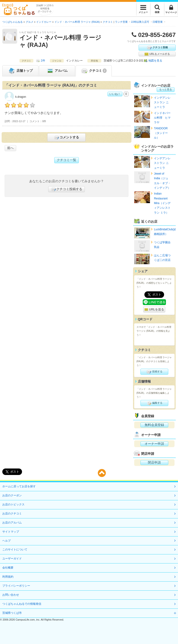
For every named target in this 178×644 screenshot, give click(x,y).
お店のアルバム (12, 523)
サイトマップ (11, 532)
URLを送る (154, 310)
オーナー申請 (154, 444)
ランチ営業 (121, 22)
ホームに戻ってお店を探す (19, 486)
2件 (43, 61)
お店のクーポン (12, 495)
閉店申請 (154, 462)
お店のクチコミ (12, 514)
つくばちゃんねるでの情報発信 (22, 604)
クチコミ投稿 (157, 48)
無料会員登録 (154, 425)
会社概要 (8, 568)
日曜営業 (158, 22)
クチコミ (94, 71)
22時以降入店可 (140, 22)
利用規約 (8, 577)
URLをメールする (157, 54)
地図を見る (155, 61)
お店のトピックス (13, 504)
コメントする (66, 137)
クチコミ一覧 (67, 160)
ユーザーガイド (12, 559)
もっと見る (166, 89)
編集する (154, 403)
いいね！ (115, 94)
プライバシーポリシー (16, 586)
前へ (10, 148)
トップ (20, 71)
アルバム (57, 71)
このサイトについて (15, 550)
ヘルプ (6, 541)
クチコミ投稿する (67, 189)
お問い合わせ (11, 595)
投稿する (154, 372)
